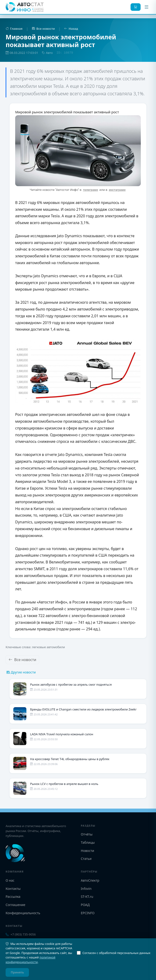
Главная (14, 29)
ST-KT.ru (87, 897)
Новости (87, 851)
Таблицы (88, 842)
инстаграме (117, 190)
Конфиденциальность (23, 913)
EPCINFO (88, 913)
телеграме (90, 190)
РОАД (85, 905)
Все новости (43, 29)
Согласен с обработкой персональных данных (114, 953)
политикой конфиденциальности (30, 960)
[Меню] (146, 7)
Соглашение (15, 905)
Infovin (86, 889)
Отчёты (87, 834)
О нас (10, 880)
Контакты (13, 889)
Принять (17, 972)
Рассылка (13, 897)
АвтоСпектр (90, 880)
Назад (71, 29)
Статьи (86, 859)
